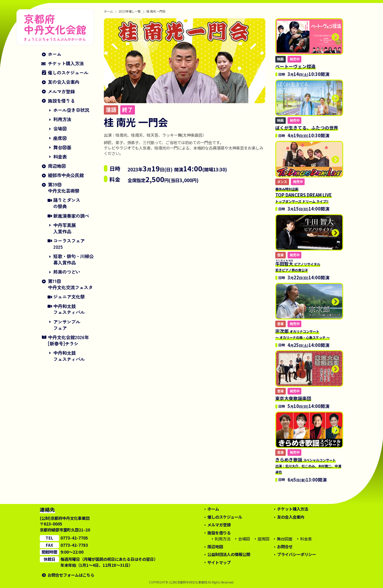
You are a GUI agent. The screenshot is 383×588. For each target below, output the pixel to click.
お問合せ (285, 547)
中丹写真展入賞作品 (64, 228)
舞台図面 (62, 147)
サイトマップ (219, 562)
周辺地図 (57, 166)
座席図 (60, 138)
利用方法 (62, 119)
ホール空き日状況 (71, 110)
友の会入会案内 (64, 82)
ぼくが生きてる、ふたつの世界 (307, 128)
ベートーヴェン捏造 (295, 66)
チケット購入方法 (66, 63)
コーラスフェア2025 (69, 244)
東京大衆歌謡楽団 (293, 398)
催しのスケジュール (68, 73)
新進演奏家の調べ (71, 216)
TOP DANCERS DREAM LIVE (304, 195)
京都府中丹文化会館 (55, 26)
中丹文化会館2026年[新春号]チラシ (68, 340)
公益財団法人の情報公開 (229, 554)
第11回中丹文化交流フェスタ (70, 284)
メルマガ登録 (61, 91)
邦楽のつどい (67, 272)
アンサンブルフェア (67, 325)
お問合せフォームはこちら (71, 575)
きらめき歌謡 (308, 465)
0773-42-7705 (74, 538)
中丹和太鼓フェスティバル (69, 309)
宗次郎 (303, 334)
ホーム (55, 54)
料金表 (60, 157)
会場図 (60, 128)
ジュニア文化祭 (69, 297)
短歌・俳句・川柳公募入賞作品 (73, 259)
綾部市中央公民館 (66, 175)
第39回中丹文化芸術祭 (64, 188)
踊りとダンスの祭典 (67, 203)
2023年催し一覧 (130, 11)
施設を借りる (61, 101)
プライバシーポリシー (297, 554)
